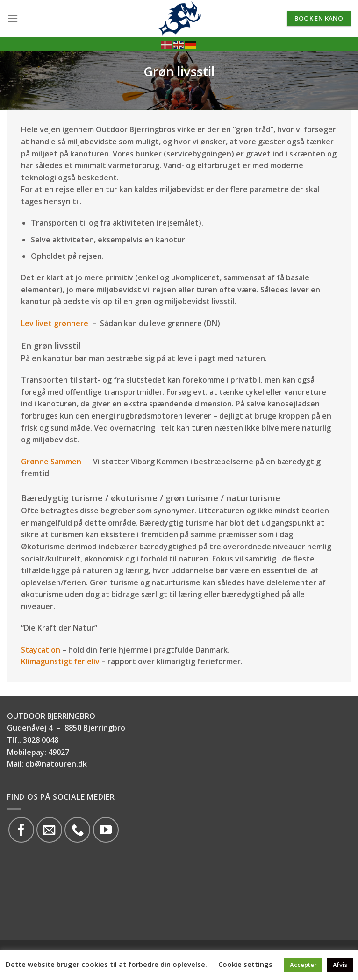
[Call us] (77, 830)
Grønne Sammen (51, 462)
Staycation (41, 650)
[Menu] (13, 18)
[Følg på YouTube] (106, 830)
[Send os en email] (49, 830)
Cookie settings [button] (245, 964)
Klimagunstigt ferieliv (60, 661)
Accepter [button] (303, 965)
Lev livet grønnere (55, 323)
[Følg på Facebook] (21, 830)
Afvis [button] (340, 965)
